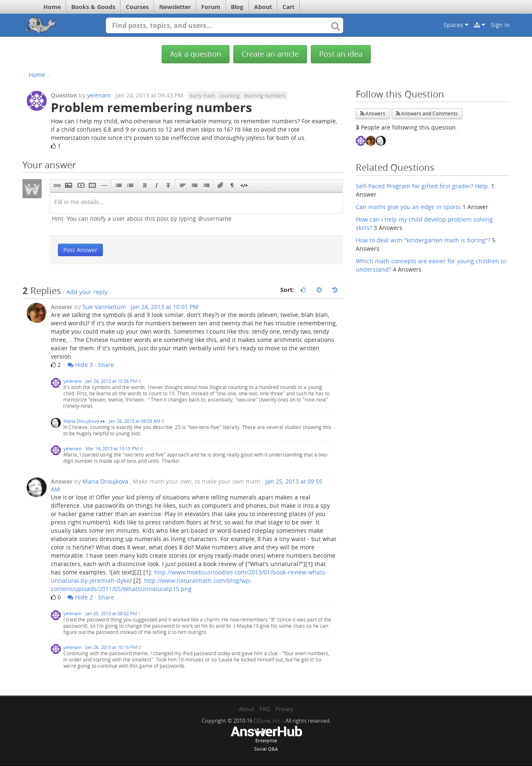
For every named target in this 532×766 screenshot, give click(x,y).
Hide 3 (80, 365)
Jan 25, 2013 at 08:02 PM (111, 613)
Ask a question (196, 54)
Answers (373, 114)
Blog (237, 7)
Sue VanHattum (104, 307)
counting (230, 95)
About (263, 7)
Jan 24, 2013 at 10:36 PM (111, 381)
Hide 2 (80, 597)
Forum (211, 7)
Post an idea (341, 54)
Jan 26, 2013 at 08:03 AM (135, 421)
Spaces (456, 25)
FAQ (265, 709)
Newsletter (175, 7)
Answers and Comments (427, 114)
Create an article (270, 54)
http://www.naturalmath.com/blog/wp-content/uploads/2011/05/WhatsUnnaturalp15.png (151, 585)
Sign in (500, 25)
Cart (288, 7)
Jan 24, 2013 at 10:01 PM (165, 307)
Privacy (284, 709)
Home (52, 7)
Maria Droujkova (105, 481)
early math (202, 95)
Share (106, 365)
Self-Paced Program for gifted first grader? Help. (423, 186)
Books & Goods (93, 7)
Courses (137, 7)
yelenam (99, 95)
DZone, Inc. (267, 721)
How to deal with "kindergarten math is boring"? (423, 240)
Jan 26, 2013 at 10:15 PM (111, 647)
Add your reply (87, 292)
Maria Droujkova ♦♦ (84, 421)
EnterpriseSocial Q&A (266, 739)
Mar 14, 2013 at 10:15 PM (112, 448)
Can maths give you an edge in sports (408, 207)
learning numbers (265, 95)
